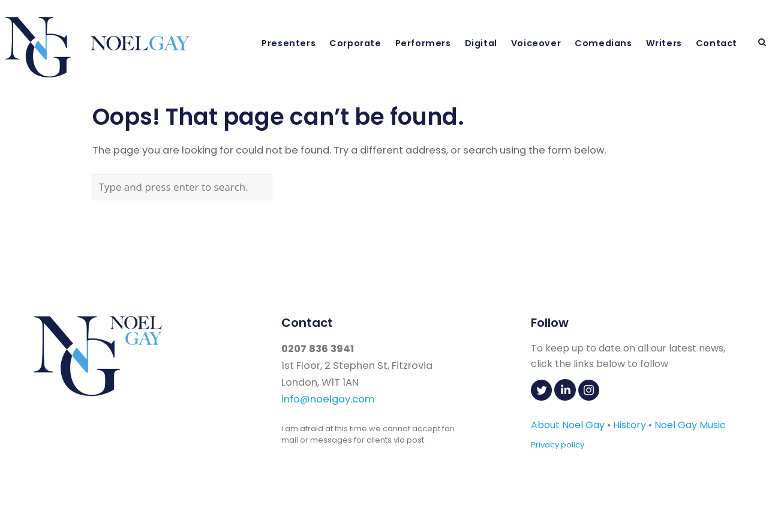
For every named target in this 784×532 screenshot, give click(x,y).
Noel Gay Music (690, 425)
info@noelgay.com (328, 399)
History (630, 425)
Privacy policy (558, 445)
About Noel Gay (568, 425)
